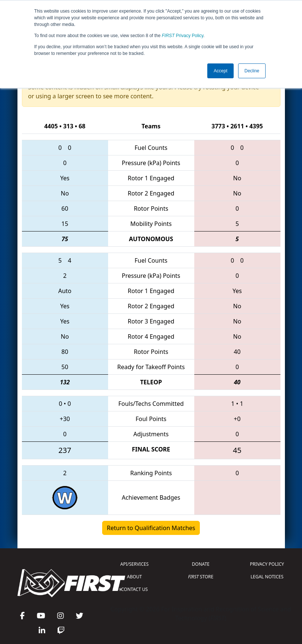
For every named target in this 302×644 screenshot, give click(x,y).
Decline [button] (252, 71)
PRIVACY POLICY (267, 564)
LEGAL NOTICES (267, 577)
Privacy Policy (183, 36)
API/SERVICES (134, 564)
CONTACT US (134, 589)
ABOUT (134, 577)
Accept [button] (220, 71)
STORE (201, 577)
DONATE (201, 564)
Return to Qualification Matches (151, 528)
